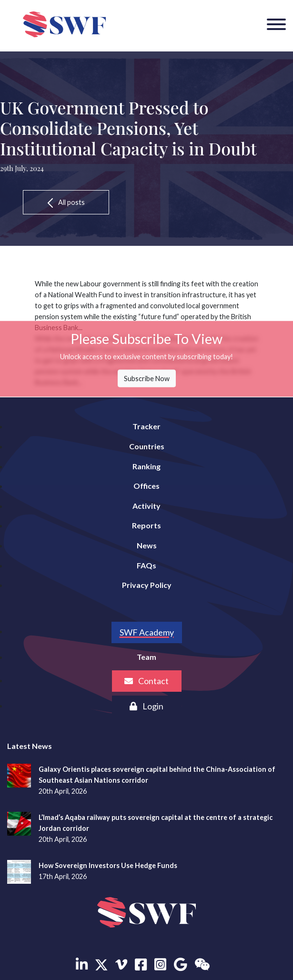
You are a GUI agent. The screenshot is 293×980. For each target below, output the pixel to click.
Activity (146, 506)
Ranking (146, 466)
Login (146, 706)
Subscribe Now (147, 379)
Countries (147, 446)
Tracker (146, 426)
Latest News (30, 746)
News (147, 545)
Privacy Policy (147, 585)
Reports (146, 525)
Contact (146, 681)
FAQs (146, 565)
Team (146, 657)
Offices (146, 486)
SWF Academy (147, 632)
